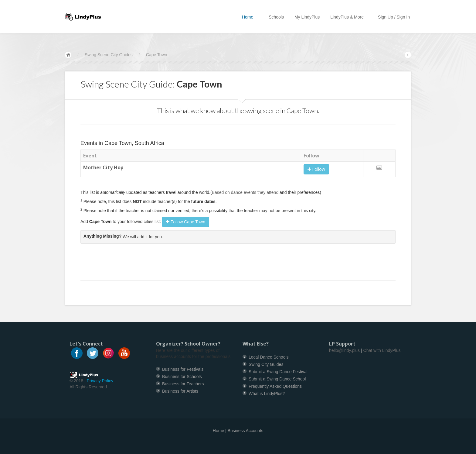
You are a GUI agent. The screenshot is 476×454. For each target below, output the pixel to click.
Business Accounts (246, 431)
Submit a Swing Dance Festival (278, 372)
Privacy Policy (100, 381)
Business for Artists (180, 391)
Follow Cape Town (186, 222)
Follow (316, 169)
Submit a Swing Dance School (277, 379)
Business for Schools (182, 377)
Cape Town (157, 55)
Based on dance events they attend (245, 192)
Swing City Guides (266, 364)
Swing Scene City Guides (109, 55)
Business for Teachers (183, 384)
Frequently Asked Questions (275, 386)
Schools (276, 17)
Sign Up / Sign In (394, 17)
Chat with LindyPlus (382, 350)
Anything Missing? (102, 236)
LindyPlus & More (349, 17)
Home (250, 17)
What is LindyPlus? (267, 394)
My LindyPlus (307, 17)
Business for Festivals (183, 369)
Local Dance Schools (269, 357)
